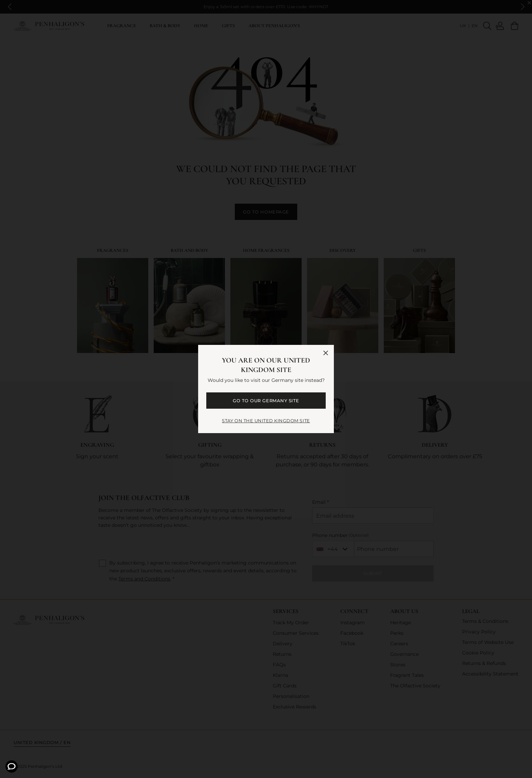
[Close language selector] (326, 353)
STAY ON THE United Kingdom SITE (266, 421)
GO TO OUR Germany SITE (266, 401)
